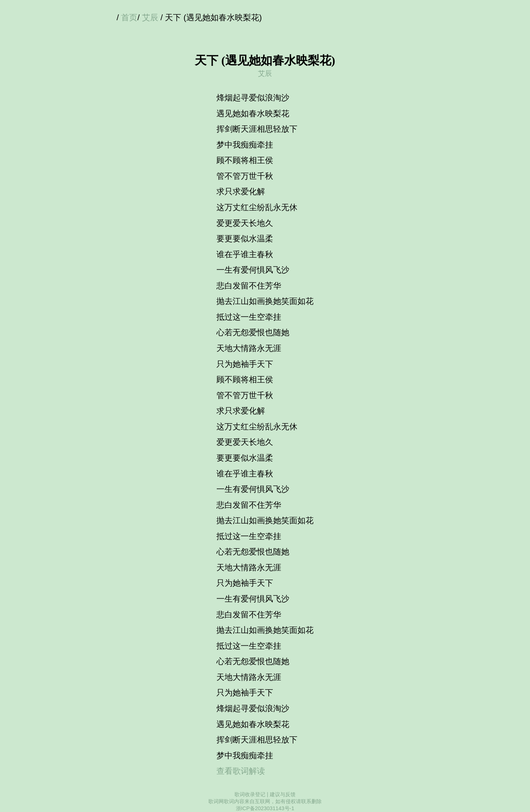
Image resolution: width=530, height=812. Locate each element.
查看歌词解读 (241, 771)
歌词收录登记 (250, 794)
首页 (129, 17)
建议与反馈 (283, 794)
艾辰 (150, 17)
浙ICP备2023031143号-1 (265, 808)
